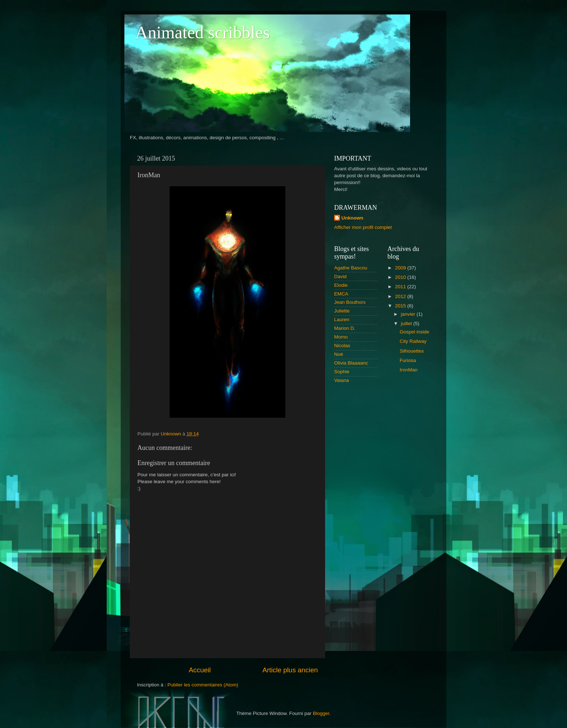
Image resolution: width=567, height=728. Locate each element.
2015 (401, 306)
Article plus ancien (290, 670)
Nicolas (342, 346)
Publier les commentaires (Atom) (203, 685)
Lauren (342, 320)
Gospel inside (414, 332)
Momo (341, 337)
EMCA (341, 294)
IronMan (409, 370)
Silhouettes (412, 351)
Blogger (321, 713)
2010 (401, 277)
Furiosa (408, 360)
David (340, 276)
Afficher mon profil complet (363, 227)
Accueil (200, 670)
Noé (339, 354)
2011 (401, 287)
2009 (401, 268)
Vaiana (342, 380)
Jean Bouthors (350, 302)
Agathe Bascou (351, 268)
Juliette (342, 311)
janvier (409, 314)
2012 (401, 296)
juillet (407, 323)
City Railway (413, 341)
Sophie (342, 372)
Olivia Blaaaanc (351, 363)
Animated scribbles (202, 32)
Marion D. (345, 328)
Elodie (341, 285)
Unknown (352, 218)
